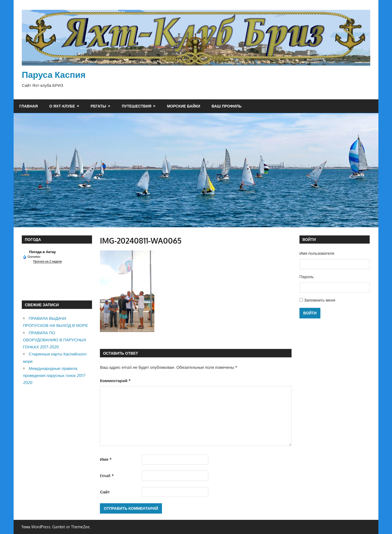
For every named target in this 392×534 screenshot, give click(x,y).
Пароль (307, 277)
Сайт (105, 492)
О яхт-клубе (62, 106)
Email (107, 476)
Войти (310, 313)
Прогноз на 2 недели (48, 261)
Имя (106, 459)
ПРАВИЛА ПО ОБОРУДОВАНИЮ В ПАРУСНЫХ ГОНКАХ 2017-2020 (55, 340)
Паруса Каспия (54, 74)
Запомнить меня (320, 300)
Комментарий (115, 381)
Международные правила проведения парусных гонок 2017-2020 (55, 376)
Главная (29, 106)
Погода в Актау (42, 252)
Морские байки (183, 106)
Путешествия (137, 106)
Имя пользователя (317, 253)
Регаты (98, 106)
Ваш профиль (226, 106)
